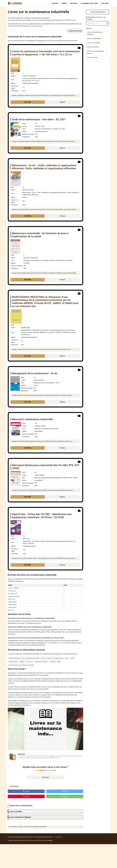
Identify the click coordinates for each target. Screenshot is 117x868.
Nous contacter (48, 840)
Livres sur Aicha (92, 57)
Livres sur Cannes (93, 47)
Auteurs (55, 3)
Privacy (40, 840)
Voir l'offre (28, 102)
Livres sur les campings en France (96, 52)
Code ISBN (105, 3)
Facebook (26, 791)
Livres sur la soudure (94, 43)
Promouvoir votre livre (20, 840)
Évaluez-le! (45, 777)
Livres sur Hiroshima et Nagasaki (20, 817)
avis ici (14, 634)
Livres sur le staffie (15, 812)
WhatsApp (65, 796)
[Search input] (97, 23)
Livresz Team (21, 754)
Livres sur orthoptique (94, 38)
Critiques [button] (62, 102)
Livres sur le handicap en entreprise (95, 33)
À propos (10, 840)
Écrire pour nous (33, 840)
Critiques (74, 3)
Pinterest (26, 796)
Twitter (65, 791)
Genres (64, 3)
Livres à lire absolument (98, 12)
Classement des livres (89, 3)
